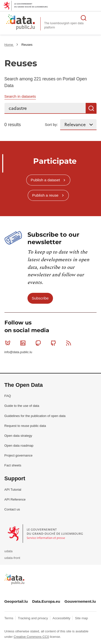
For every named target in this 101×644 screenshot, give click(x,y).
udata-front (12, 558)
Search (91, 108)
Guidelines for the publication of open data (35, 416)
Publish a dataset (45, 180)
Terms (9, 618)
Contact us (12, 509)
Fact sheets (13, 465)
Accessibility (62, 618)
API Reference (15, 499)
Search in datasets (20, 96)
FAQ (8, 396)
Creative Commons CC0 (31, 637)
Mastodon (39, 343)
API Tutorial (13, 490)
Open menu (95, 18)
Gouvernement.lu (80, 601)
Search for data (84, 18)
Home (9, 45)
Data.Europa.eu (46, 601)
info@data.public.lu (18, 352)
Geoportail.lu (16, 601)
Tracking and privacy (33, 618)
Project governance (19, 455)
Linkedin (24, 343)
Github (54, 343)
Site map (81, 618)
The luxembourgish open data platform (64, 25)
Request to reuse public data (25, 426)
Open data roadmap (19, 446)
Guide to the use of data (22, 406)
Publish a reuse (45, 195)
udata (9, 551)
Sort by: (51, 125)
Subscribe (40, 298)
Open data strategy (18, 436)
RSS (70, 343)
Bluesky (9, 343)
